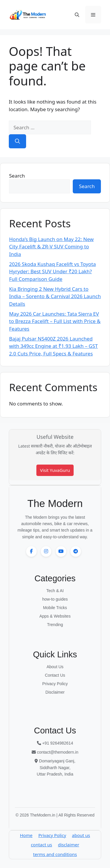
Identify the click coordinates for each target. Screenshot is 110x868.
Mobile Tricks (55, 608)
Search (17, 176)
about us (81, 835)
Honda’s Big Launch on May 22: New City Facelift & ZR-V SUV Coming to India (51, 247)
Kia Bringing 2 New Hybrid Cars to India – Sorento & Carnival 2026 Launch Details (55, 296)
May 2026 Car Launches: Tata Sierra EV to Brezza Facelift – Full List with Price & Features (55, 321)
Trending (55, 625)
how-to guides (55, 599)
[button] (77, 15)
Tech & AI (55, 591)
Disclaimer (55, 692)
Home (26, 835)
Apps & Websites (55, 616)
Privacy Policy (55, 684)
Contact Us (55, 675)
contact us (41, 845)
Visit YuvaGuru (55, 470)
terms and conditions (55, 854)
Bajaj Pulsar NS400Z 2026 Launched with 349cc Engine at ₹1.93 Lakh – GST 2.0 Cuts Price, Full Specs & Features (54, 346)
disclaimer (69, 845)
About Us (55, 667)
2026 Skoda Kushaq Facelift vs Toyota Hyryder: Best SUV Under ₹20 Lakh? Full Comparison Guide (53, 271)
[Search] (17, 141)
